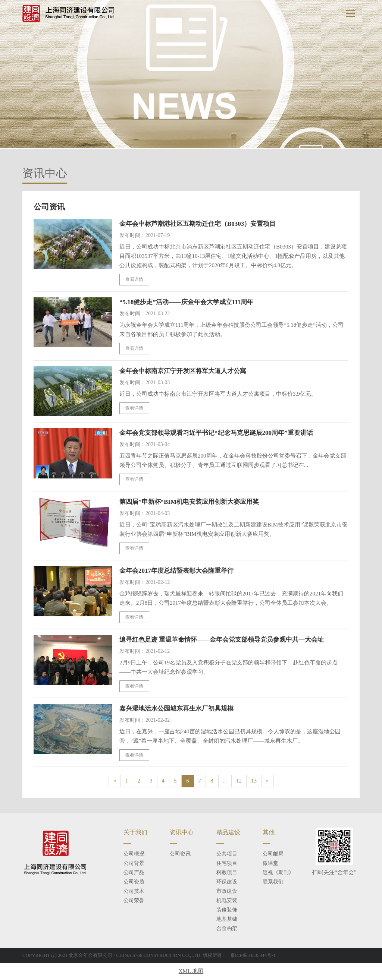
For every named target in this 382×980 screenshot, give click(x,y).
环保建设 (227, 882)
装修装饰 (227, 910)
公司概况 (134, 854)
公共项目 (227, 854)
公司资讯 (180, 854)
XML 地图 (191, 971)
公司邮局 (273, 854)
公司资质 (134, 882)
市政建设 (227, 892)
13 (254, 781)
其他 (269, 833)
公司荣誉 (134, 901)
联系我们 (273, 882)
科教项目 (227, 873)
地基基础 (227, 919)
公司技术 (134, 892)
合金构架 (227, 929)
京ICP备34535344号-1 (253, 956)
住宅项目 (227, 864)
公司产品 (134, 873)
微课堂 (270, 864)
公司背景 (134, 864)
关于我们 (135, 833)
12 (239, 781)
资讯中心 (182, 833)
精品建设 (228, 833)
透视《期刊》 (278, 873)
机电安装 (227, 901)
